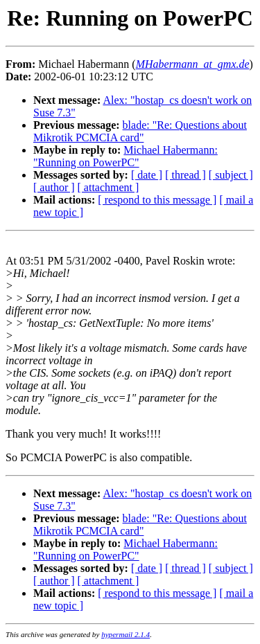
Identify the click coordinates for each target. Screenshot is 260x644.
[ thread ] (185, 175)
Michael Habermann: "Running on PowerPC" (125, 156)
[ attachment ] (109, 187)
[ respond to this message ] (157, 200)
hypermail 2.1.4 (125, 634)
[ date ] (147, 175)
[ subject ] (231, 175)
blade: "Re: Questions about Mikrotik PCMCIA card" (140, 131)
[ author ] (54, 187)
